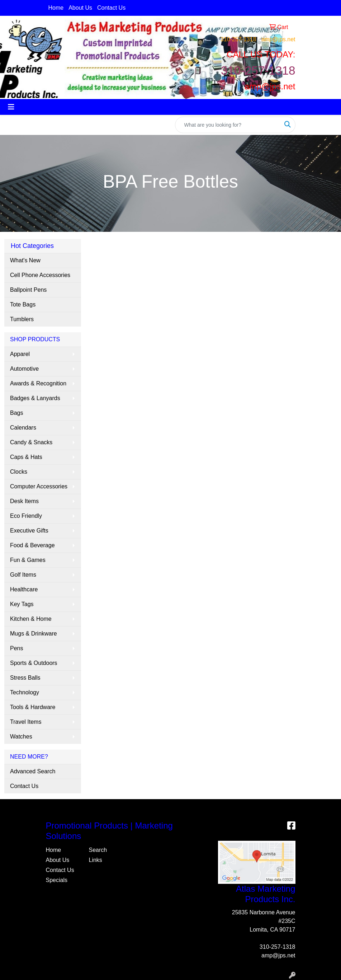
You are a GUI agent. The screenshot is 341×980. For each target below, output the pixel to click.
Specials (57, 880)
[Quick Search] (228, 125)
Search (98, 850)
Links (96, 860)
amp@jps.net (278, 39)
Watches (21, 737)
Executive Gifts (29, 531)
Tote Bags (23, 304)
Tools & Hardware (33, 707)
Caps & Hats (26, 457)
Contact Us (111, 8)
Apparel (20, 354)
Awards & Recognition (38, 383)
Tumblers (22, 319)
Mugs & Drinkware (34, 634)
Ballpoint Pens (28, 290)
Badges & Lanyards (35, 398)
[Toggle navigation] (11, 107)
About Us (80, 8)
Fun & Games (28, 560)
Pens (16, 648)
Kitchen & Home (31, 619)
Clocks (19, 472)
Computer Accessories (39, 486)
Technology (25, 692)
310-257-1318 (238, 39)
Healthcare (24, 589)
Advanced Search (33, 771)
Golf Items (23, 575)
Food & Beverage (32, 545)
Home (56, 8)
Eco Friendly (26, 516)
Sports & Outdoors (34, 663)
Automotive (24, 369)
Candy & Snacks (31, 442)
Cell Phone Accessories (40, 275)
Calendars (23, 428)
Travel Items (26, 722)
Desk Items (24, 501)
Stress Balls (25, 678)
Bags (16, 413)
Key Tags (22, 604)
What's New (25, 260)
